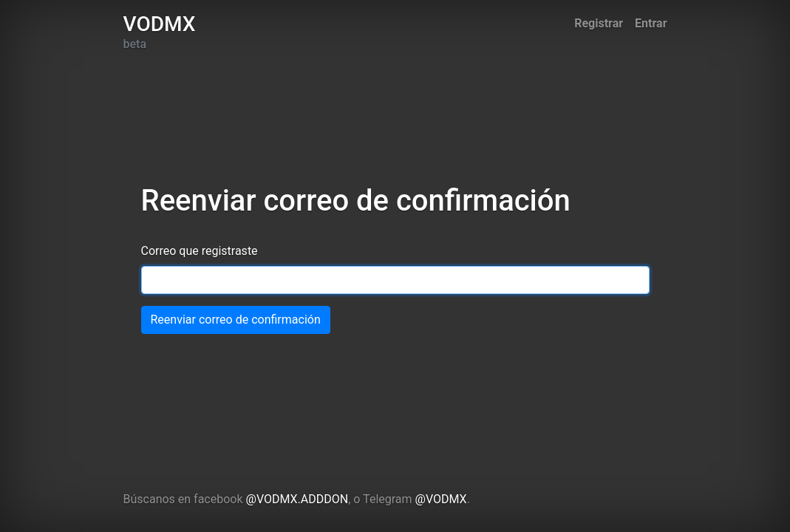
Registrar (599, 23)
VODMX (160, 24)
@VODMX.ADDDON (297, 499)
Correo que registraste (200, 251)
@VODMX (441, 499)
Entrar (651, 23)
